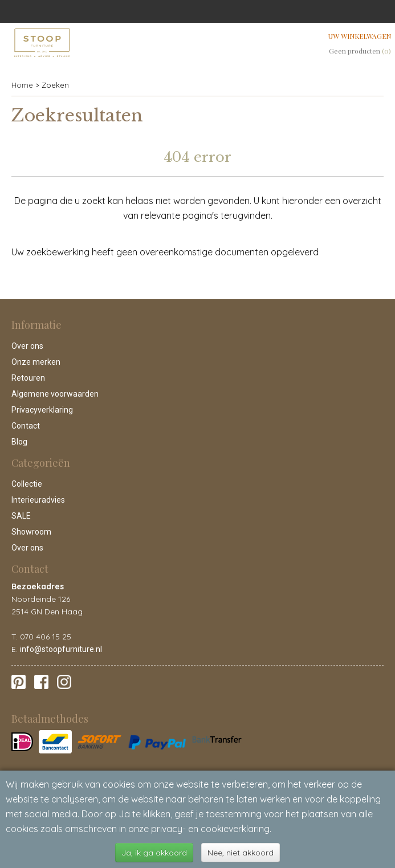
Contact (26, 426)
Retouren (28, 378)
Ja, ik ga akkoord (154, 853)
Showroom (31, 532)
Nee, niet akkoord (241, 853)
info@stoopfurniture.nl (61, 649)
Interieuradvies (38, 500)
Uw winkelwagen (360, 36)
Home (22, 85)
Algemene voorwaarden (55, 394)
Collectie (27, 484)
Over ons (27, 346)
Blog (19, 442)
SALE (21, 516)
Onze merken (36, 362)
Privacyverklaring (42, 410)
